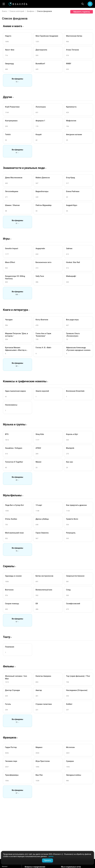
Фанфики (31, 11)
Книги (4, 11)
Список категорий (17, 11)
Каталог (5, 867)
